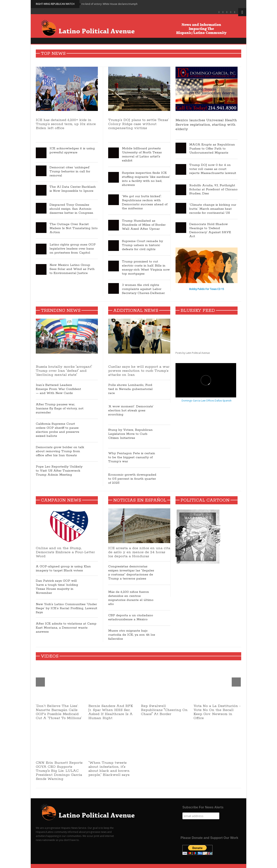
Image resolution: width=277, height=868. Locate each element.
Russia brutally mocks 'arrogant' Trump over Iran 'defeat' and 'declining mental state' (64, 371)
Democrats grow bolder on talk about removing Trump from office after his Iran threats (60, 451)
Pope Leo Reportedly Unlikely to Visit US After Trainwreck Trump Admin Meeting (59, 471)
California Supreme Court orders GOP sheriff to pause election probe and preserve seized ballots (58, 430)
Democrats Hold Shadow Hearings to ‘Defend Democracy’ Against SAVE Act (210, 230)
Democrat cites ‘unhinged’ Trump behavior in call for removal (70, 172)
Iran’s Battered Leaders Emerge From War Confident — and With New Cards (58, 389)
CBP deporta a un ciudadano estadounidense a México (131, 617)
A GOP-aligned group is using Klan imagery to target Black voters (63, 569)
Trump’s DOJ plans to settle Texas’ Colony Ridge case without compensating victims (138, 124)
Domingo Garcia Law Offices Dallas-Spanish (207, 401)
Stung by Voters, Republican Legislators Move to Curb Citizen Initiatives (130, 434)
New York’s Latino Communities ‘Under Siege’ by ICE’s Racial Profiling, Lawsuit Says (67, 608)
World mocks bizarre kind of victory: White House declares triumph (104, 4)
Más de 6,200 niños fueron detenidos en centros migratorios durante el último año (131, 598)
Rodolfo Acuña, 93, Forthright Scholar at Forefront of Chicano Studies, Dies (213, 190)
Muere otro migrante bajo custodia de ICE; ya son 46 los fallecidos (132, 635)
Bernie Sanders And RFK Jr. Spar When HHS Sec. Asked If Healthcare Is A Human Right (111, 712)
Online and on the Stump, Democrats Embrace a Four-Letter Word (65, 552)
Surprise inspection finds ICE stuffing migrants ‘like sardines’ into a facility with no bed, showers (146, 179)
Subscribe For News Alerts (203, 807)
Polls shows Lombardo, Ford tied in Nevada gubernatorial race (130, 389)
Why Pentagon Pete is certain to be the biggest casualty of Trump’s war (132, 457)
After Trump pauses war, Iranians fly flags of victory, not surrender (60, 409)
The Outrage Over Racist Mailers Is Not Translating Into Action (74, 228)
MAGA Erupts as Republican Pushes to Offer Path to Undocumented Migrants (212, 149)
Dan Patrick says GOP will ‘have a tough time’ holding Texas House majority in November (57, 587)
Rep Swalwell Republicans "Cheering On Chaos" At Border (164, 710)
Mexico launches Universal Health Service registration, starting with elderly (206, 125)
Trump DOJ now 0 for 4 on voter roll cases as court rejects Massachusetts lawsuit (213, 169)
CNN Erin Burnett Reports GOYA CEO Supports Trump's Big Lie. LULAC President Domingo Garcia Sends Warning (59, 771)
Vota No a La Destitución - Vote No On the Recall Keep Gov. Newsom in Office (217, 712)
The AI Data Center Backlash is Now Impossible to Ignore (73, 189)
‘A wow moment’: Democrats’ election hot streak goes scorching (131, 411)
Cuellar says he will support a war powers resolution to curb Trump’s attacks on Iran (139, 371)
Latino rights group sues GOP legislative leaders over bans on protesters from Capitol (73, 249)
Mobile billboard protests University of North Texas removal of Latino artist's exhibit (142, 155)
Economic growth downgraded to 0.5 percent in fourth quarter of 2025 (132, 479)
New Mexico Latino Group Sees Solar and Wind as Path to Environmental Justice (72, 269)
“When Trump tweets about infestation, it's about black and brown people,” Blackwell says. (109, 769)
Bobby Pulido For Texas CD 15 (207, 289)
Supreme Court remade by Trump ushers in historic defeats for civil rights (142, 245)
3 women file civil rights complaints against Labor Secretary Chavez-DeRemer (143, 289)
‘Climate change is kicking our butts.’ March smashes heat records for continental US (213, 209)
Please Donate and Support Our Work (209, 838)
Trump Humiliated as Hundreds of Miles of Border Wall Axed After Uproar (144, 225)
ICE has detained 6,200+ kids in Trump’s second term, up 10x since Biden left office (67, 126)
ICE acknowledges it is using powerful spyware (72, 151)
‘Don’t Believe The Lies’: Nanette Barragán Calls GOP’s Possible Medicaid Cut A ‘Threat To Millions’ (59, 712)
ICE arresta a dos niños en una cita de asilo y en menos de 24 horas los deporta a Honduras (139, 552)
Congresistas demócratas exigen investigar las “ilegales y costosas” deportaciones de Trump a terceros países (131, 573)
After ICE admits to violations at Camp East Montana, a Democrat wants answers (66, 628)
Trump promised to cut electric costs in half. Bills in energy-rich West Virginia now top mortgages (146, 268)
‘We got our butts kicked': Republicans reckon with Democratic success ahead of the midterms (145, 202)
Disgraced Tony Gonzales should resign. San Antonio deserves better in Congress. (72, 209)
